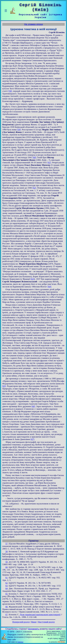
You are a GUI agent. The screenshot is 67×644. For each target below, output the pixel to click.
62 (7, 583)
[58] (10, 91)
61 (7, 578)
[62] (34, 188)
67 (7, 615)
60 (7, 567)
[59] (19, 130)
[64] (49, 287)
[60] (34, 157)
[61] (49, 163)
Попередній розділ (21, 622)
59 (7, 562)
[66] (33, 406)
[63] (32, 279)
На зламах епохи (33, 24)
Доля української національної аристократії (40, 615)
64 (7, 588)
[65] (4, 386)
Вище (34, 622)
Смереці (20, 642)
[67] (32, 439)
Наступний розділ (46, 622)
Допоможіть (33, 629)
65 (7, 594)
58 (7, 552)
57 (7, 544)
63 (7, 586)
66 (7, 607)
